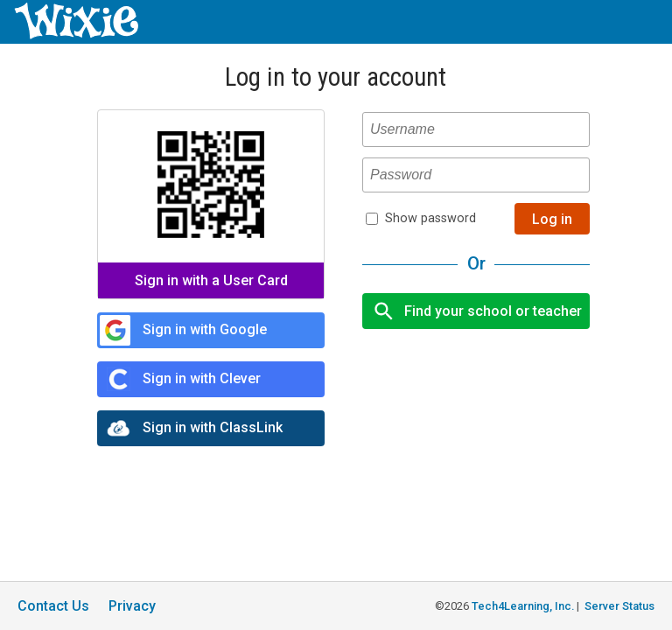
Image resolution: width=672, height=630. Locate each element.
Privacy (132, 606)
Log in (552, 219)
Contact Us (53, 606)
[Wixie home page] (76, 35)
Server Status (619, 606)
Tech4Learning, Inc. (523, 606)
